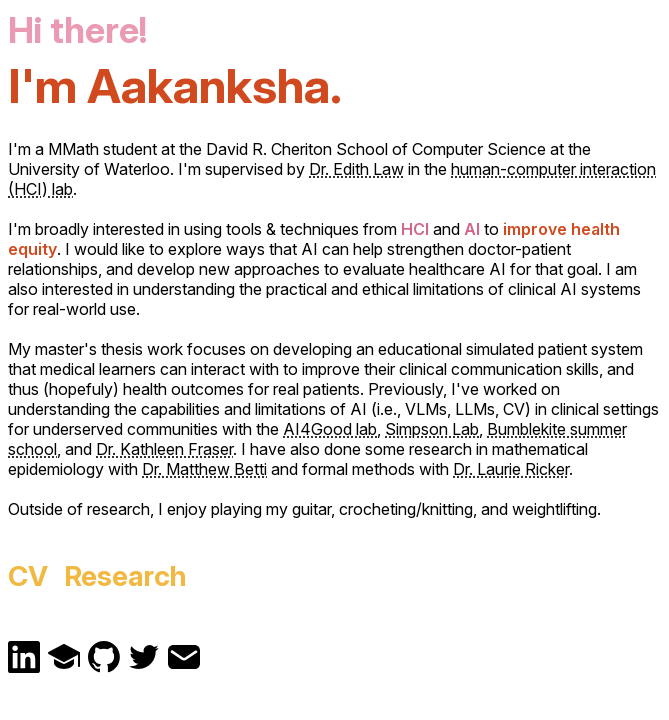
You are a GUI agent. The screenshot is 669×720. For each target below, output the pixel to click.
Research (125, 576)
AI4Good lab (330, 429)
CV (28, 576)
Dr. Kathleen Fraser (164, 449)
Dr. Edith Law (356, 169)
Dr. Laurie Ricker (511, 469)
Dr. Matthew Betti (204, 469)
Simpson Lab (432, 429)
